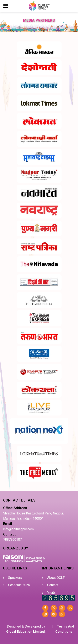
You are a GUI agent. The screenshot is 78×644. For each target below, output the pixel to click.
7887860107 (12, 540)
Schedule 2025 (19, 585)
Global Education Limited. (26, 632)
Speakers (15, 578)
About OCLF (56, 578)
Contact (53, 585)
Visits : (52, 592)
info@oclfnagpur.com (18, 529)
